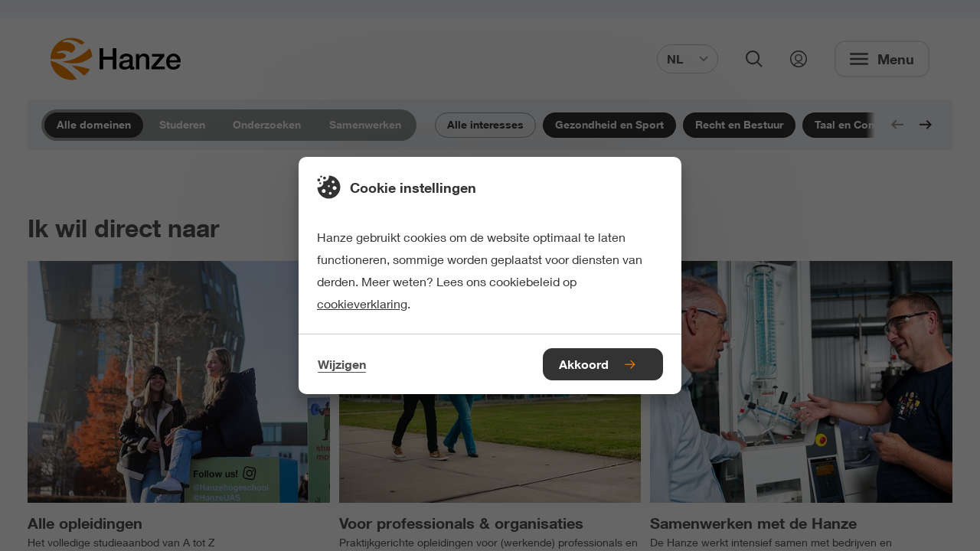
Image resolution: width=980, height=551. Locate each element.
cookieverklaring (362, 303)
